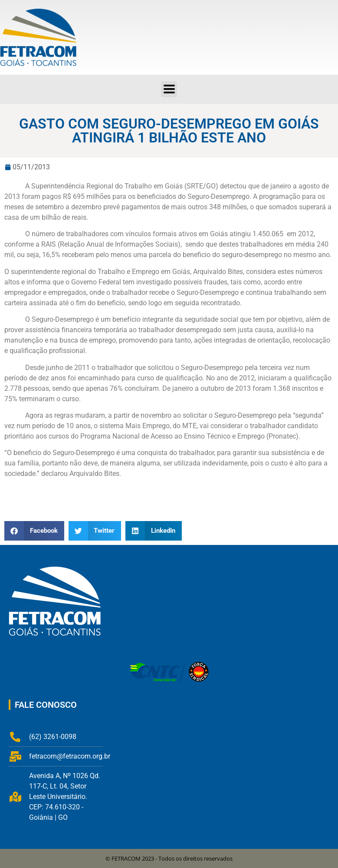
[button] (34, 531)
